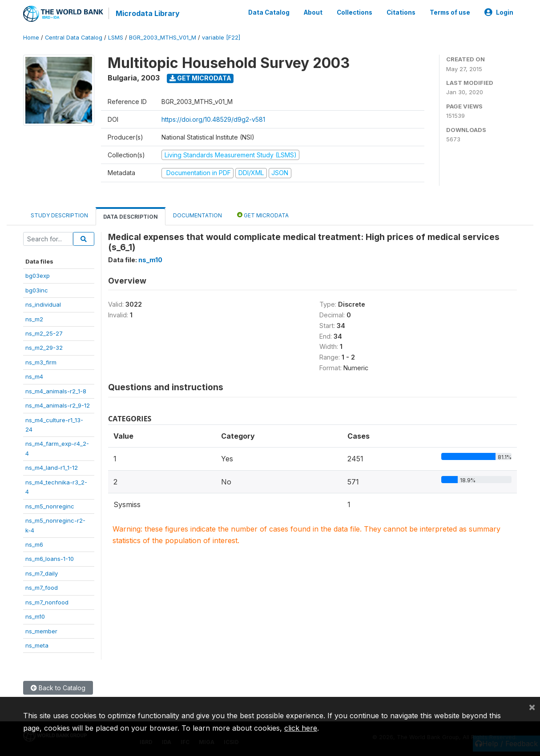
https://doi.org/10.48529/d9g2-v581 (213, 119)
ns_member (41, 631)
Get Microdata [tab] (263, 215)
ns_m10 (35, 616)
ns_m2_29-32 (44, 348)
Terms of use (450, 12)
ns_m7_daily (42, 573)
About (313, 12)
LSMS (116, 38)
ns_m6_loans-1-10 (50, 559)
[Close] (532, 707)
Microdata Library (148, 13)
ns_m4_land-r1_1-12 (52, 468)
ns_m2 (34, 319)
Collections (355, 12)
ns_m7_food (42, 588)
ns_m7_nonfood (47, 602)
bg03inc (37, 290)
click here (301, 728)
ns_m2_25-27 (44, 333)
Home (31, 38)
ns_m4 (34, 376)
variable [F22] (221, 38)
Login (499, 12)
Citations (401, 12)
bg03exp (38, 276)
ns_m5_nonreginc (50, 506)
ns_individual (43, 304)
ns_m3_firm (41, 362)
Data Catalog (269, 12)
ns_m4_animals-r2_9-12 (58, 405)
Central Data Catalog (74, 38)
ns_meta (37, 645)
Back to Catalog (58, 688)
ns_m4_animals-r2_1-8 (56, 391)
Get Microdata (200, 78)
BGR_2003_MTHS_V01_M (163, 38)
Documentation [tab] (197, 215)
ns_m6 (34, 544)
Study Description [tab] (59, 215)
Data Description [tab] (131, 217)
